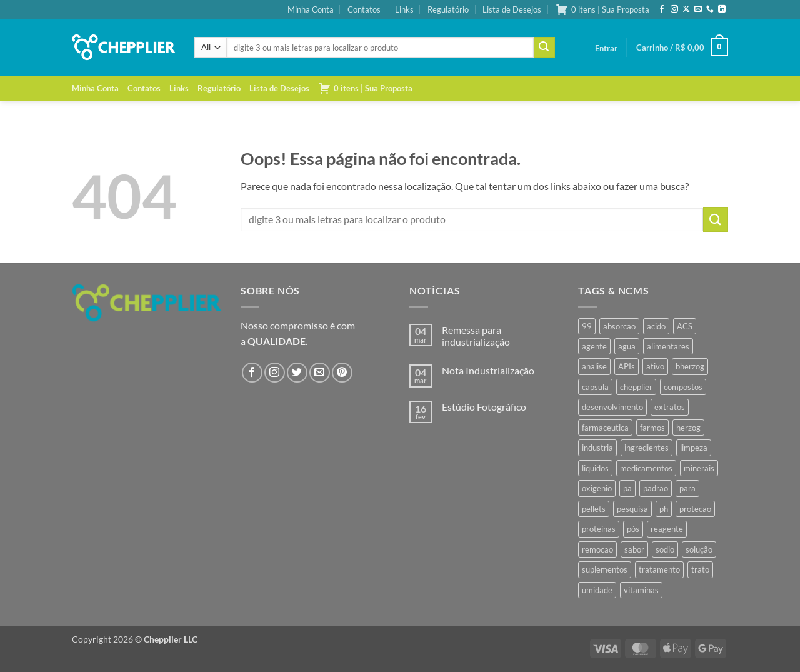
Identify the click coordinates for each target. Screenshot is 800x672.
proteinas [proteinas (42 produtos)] (599, 529)
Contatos (364, 9)
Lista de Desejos (512, 9)
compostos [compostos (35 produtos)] (683, 387)
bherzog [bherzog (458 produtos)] (690, 366)
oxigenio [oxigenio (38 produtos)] (597, 488)
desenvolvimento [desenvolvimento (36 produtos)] (612, 407)
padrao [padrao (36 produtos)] (656, 488)
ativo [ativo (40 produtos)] (655, 366)
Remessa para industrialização (476, 336)
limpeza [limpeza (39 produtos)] (694, 448)
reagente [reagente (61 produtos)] (667, 529)
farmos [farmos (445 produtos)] (652, 428)
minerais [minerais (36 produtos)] (699, 468)
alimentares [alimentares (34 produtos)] (668, 346)
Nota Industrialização (488, 370)
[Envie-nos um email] (698, 9)
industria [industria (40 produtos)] (597, 448)
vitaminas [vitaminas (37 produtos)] (641, 590)
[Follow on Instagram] (674, 9)
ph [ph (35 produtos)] (664, 509)
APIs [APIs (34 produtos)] (627, 366)
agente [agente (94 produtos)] (594, 346)
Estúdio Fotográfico (484, 407)
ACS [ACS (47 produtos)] (685, 326)
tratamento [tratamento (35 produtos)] (659, 569)
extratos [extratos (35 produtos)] (670, 407)
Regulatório (448, 9)
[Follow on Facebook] (662, 9)
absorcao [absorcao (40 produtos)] (619, 326)
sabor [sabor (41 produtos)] (634, 549)
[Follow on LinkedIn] (722, 9)
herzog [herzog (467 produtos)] (688, 428)
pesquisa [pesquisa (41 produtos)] (632, 509)
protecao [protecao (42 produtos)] (695, 509)
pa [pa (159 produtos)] (627, 488)
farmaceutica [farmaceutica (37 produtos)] (605, 428)
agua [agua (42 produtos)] (627, 346)
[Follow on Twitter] (297, 373)
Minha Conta (311, 9)
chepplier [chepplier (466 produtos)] (636, 387)
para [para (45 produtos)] (687, 488)
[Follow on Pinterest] (342, 373)
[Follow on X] (686, 9)
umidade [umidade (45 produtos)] (597, 590)
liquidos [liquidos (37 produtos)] (595, 468)
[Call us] (710, 9)
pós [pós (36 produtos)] (633, 529)
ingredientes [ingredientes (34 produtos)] (647, 448)
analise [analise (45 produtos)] (594, 366)
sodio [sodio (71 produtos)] (665, 549)
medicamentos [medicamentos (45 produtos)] (646, 468)
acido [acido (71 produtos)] (656, 326)
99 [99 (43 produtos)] (587, 326)
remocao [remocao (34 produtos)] (597, 549)
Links (404, 9)
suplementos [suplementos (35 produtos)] (605, 569)
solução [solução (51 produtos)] (699, 549)
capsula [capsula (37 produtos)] (595, 387)
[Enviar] (544, 48)
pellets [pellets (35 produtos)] (594, 509)
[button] (606, 48)
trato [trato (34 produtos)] (700, 569)
